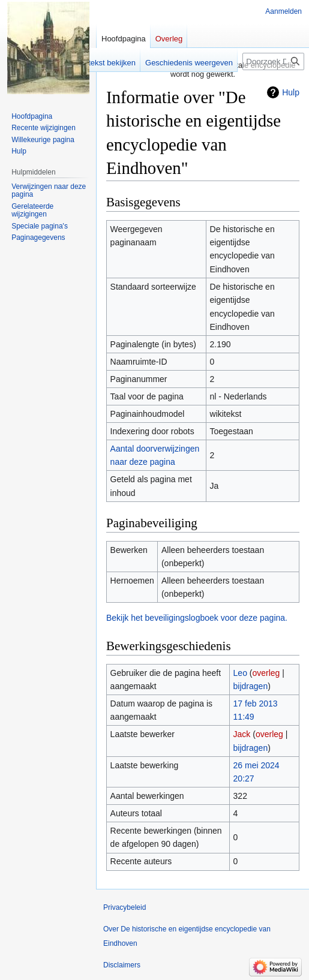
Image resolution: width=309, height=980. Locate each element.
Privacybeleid (124, 907)
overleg (266, 673)
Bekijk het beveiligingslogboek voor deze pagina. (197, 618)
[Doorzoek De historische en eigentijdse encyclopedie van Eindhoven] (273, 61)
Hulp (291, 92)
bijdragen (251, 686)
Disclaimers (122, 965)
